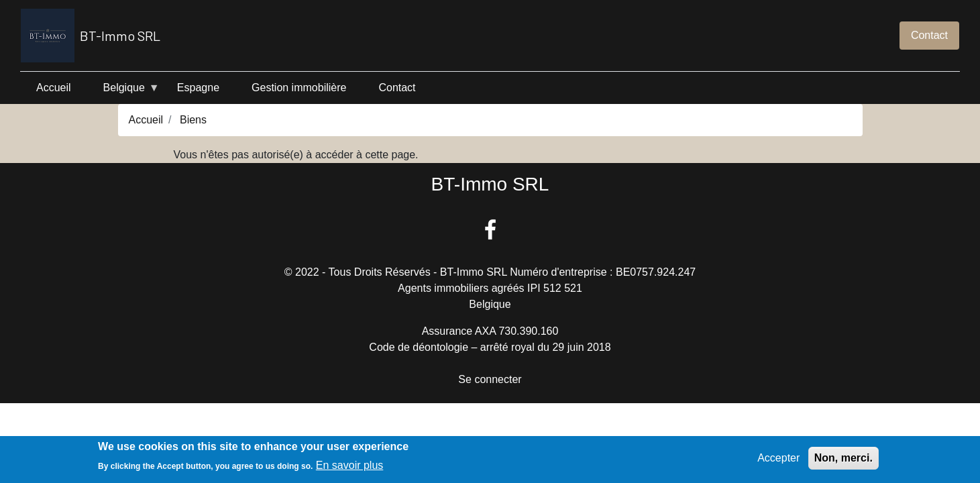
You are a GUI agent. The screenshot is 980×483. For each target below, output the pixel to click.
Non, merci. (843, 461)
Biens (193, 120)
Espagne (198, 88)
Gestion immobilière (299, 88)
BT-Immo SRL (91, 36)
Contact (929, 35)
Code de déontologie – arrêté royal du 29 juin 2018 (490, 347)
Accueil (54, 88)
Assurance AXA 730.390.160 (490, 331)
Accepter (778, 461)
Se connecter (490, 379)
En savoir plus (350, 468)
